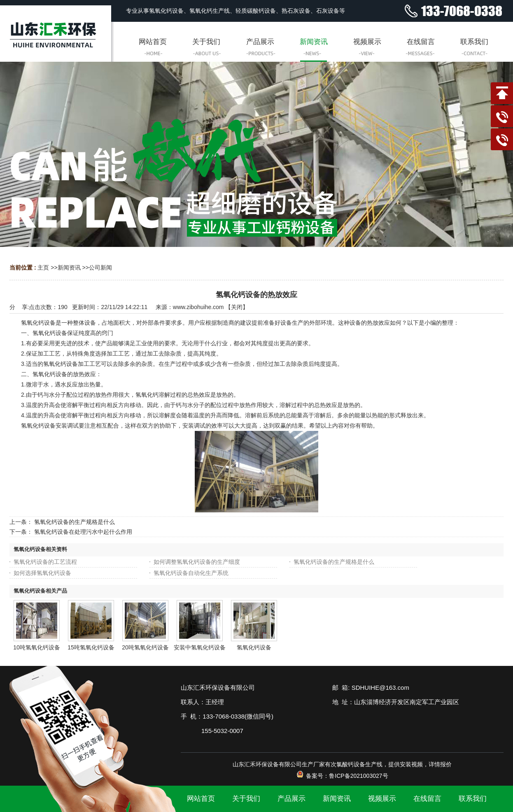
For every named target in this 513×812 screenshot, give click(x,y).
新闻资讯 (69, 268)
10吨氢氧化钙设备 (37, 647)
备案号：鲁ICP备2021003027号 (342, 776)
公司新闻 (100, 268)
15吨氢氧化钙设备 (91, 647)
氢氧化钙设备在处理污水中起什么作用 (83, 532)
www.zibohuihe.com (198, 307)
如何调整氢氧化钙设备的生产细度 (197, 562)
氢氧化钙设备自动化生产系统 (191, 573)
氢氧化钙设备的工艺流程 (45, 562)
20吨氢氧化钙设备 (145, 647)
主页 (43, 268)
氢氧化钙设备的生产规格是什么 (75, 522)
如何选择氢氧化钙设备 (42, 573)
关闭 (237, 307)
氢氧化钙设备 (254, 647)
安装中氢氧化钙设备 (200, 647)
